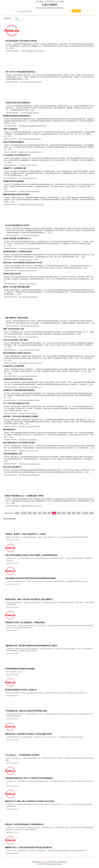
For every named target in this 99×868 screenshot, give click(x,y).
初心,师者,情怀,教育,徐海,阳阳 (28, 376)
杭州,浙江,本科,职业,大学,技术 (28, 271)
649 (74, 513)
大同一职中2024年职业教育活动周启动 (20, 72)
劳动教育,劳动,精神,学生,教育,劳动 (29, 191)
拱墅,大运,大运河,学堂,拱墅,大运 (28, 337)
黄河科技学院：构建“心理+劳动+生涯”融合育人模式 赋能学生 (29, 599)
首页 (17, 513)
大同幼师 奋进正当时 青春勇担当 (18, 103)
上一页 (24, 513)
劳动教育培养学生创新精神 (14, 181)
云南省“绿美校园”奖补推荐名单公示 (17, 238)
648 (69, 513)
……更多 (10, 48)
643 (45, 513)
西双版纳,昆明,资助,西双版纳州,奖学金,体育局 (32, 126)
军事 (48, 8)
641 (35, 513)
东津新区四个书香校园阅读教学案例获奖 (19, 390)
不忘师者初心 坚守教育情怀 (14, 366)
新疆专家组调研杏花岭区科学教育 (16, 194)
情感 (52, 1)
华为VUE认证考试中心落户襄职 (15, 340)
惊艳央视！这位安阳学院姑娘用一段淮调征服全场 (24, 824)
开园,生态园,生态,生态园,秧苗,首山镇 (30, 139)
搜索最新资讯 (76, 11)
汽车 (59, 1)
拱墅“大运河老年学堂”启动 (14, 329)
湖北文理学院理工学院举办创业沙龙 (17, 353)
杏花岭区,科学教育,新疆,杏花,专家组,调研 (31, 204)
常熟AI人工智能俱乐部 (59, 862)
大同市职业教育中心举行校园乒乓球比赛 (21, 41)
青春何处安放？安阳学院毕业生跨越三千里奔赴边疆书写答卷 (29, 734)
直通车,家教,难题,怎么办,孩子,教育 (31, 506)
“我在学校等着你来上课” (13, 454)
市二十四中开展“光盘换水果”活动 (16, 403)
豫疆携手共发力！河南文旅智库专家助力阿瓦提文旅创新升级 (29, 847)
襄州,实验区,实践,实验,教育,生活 (28, 297)
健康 (62, 1)
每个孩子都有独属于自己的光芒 (17, 225)
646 (59, 513)
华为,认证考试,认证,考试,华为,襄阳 (29, 350)
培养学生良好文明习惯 (12, 274)
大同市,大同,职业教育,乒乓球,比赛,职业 (32, 51)
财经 (45, 8)
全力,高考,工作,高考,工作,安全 (28, 165)
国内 (38, 1)
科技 (52, 8)
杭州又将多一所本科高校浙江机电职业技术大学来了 (23, 263)
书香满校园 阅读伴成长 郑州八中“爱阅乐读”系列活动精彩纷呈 (29, 778)
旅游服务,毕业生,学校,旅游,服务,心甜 (30, 387)
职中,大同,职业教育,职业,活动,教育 (31, 82)
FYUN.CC (45, 862)
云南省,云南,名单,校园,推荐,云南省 (29, 248)
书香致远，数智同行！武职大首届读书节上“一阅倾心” (26, 534)
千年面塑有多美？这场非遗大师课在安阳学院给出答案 (26, 711)
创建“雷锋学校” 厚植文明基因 (17, 318)
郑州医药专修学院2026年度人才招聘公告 (21, 690)
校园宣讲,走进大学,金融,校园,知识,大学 (30, 152)
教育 (59, 8)
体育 (38, 8)
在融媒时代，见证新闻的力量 (14, 168)
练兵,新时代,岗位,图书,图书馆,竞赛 (29, 475)
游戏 (55, 8)
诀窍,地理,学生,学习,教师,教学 (28, 440)
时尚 (48, 1)
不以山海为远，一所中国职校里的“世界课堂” (22, 755)
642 (40, 513)
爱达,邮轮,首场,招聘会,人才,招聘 (28, 260)
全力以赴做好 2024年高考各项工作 (17, 155)
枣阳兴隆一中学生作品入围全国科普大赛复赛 (20, 416)
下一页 (85, 513)
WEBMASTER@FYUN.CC (54, 864)
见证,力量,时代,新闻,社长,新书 (28, 178)
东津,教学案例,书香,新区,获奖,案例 (29, 400)
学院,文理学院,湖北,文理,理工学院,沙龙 (30, 363)
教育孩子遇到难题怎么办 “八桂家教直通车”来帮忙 (24, 496)
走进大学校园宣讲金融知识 (14, 142)
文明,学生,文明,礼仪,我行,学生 (28, 284)
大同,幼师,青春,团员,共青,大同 (30, 113)
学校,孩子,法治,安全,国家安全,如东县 (30, 464)
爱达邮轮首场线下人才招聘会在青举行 (18, 252)
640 (30, 513)
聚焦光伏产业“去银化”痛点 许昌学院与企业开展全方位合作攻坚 (30, 801)
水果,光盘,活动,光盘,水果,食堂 (28, 413)
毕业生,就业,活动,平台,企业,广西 (28, 451)
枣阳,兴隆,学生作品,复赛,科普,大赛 (29, 426)
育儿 (62, 8)
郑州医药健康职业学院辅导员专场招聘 (20, 669)
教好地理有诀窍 (9, 430)
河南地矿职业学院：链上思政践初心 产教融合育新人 (25, 623)
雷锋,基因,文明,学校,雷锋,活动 (30, 326)
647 (64, 513)
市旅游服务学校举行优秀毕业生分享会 (18, 379)
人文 (55, 1)
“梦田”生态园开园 (10, 129)
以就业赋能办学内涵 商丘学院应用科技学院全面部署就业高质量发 (31, 578)
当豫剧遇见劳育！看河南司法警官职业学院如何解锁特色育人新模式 (31, 646)
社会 (45, 1)
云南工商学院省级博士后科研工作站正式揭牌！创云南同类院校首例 (31, 555)
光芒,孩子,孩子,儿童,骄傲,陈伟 (30, 235)
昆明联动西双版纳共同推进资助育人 (17, 116)
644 (49, 513)
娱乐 (41, 8)
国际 (41, 1)
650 (79, 513)
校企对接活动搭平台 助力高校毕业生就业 (19, 443)
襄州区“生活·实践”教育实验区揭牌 (16, 287)
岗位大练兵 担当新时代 (12, 467)
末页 (91, 513)
